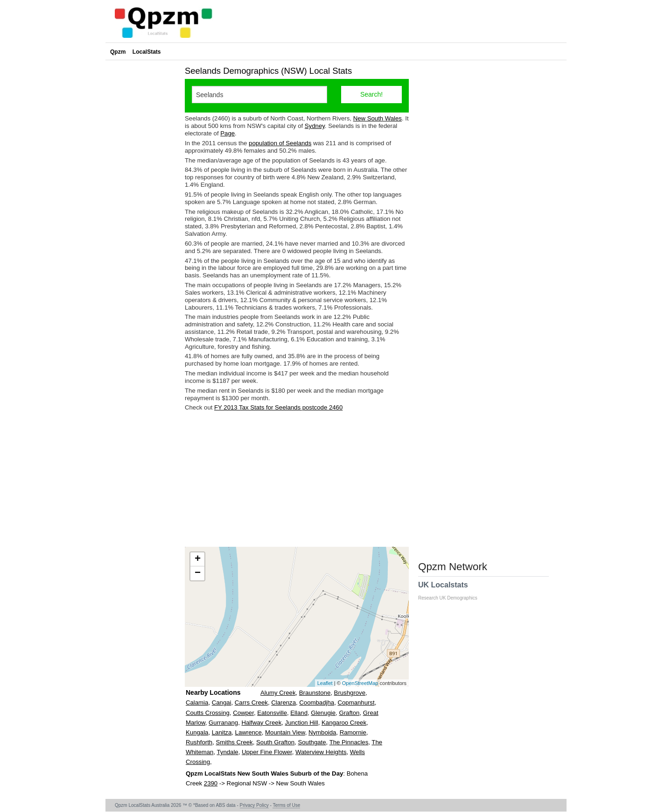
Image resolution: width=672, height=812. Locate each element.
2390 (211, 783)
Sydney (315, 126)
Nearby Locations (213, 692)
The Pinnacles (349, 742)
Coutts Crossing (208, 713)
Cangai (222, 703)
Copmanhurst (356, 703)
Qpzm (118, 52)
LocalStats (147, 52)
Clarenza (283, 703)
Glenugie (323, 713)
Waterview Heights (321, 752)
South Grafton (275, 742)
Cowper (243, 713)
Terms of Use (286, 805)
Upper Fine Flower (267, 752)
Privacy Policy (254, 805)
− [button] (198, 573)
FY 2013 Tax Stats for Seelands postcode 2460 (278, 407)
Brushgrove (350, 693)
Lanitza (222, 732)
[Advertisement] (297, 479)
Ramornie (353, 732)
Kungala (197, 732)
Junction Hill (302, 723)
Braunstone (315, 693)
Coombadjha (317, 703)
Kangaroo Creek (344, 723)
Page (227, 133)
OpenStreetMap (360, 683)
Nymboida (322, 732)
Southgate (312, 742)
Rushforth (199, 742)
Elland (299, 713)
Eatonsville (272, 713)
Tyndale (227, 752)
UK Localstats (452, 591)
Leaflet (325, 683)
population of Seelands (280, 143)
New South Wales (378, 118)
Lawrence (248, 732)
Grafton (349, 713)
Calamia (197, 703)
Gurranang (223, 723)
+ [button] (198, 559)
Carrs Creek (251, 703)
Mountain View (285, 732)
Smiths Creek (234, 742)
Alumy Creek (278, 693)
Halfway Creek (261, 723)
